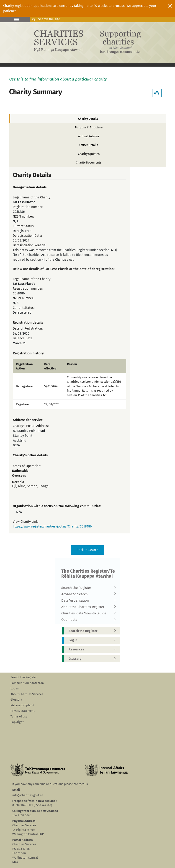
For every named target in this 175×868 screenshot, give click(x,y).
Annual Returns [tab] (89, 136)
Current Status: (24, 226)
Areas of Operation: (27, 466)
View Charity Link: (26, 522)
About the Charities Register (87, 607)
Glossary (94, 659)
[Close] (170, 6)
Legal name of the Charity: (32, 197)
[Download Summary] (157, 93)
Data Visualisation (87, 600)
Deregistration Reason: (29, 245)
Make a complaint (22, 705)
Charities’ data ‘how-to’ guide (87, 613)
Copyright (17, 722)
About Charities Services (27, 694)
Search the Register (87, 588)
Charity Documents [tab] (89, 162)
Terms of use (19, 716)
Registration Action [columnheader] (24, 366)
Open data (87, 620)
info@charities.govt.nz (28, 795)
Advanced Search (87, 594)
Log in (94, 640)
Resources (94, 649)
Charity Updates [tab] (89, 154)
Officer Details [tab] (89, 145)
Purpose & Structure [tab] (89, 127)
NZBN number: (23, 217)
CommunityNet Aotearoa (27, 683)
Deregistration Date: (27, 236)
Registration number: (28, 207)
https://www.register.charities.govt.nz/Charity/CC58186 (52, 526)
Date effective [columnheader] (50, 366)
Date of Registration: (28, 329)
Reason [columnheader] (72, 364)
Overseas (19, 476)
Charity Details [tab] (88, 119)
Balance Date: (23, 338)
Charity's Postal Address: (31, 426)
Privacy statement (23, 711)
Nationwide (20, 471)
